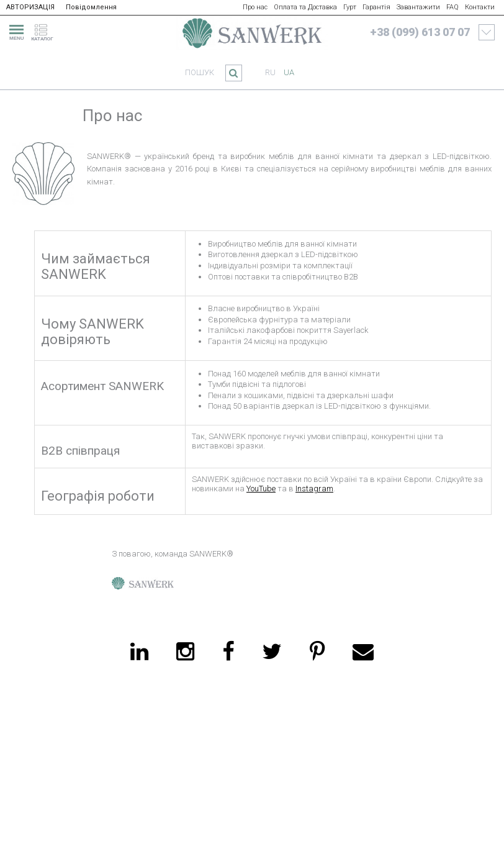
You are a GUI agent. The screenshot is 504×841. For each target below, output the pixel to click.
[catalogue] (46, 30)
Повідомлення (91, 7)
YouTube (261, 489)
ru (270, 72)
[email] (363, 652)
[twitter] (272, 652)
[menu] (15, 30)
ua (289, 72)
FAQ (452, 7)
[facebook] (228, 652)
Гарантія (376, 7)
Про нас (255, 7)
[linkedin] (139, 652)
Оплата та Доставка (305, 7)
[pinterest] (317, 652)
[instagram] (185, 652)
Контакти (480, 7)
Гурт (350, 7)
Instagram (314, 489)
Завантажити (418, 7)
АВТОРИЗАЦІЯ (30, 7)
